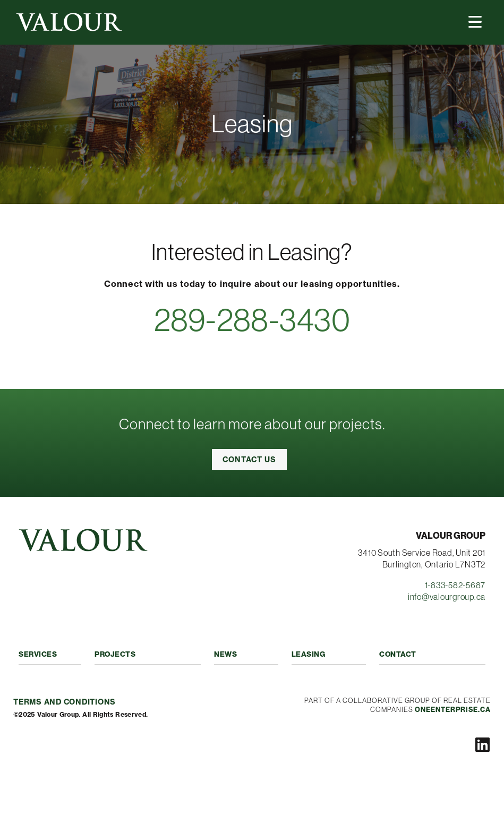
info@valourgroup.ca (447, 597)
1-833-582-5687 (455, 585)
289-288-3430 (252, 320)
